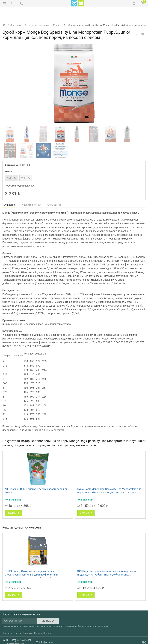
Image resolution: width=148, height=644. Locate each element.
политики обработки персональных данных (86, 613)
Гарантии (28, 620)
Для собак (16, 12)
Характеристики (32, 191)
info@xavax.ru (46, 629)
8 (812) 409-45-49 (18, 627)
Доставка (7, 620)
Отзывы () (54, 191)
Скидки (38, 620)
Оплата (18, 620)
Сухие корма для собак (37, 12)
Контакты (48, 620)
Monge (57, 12)
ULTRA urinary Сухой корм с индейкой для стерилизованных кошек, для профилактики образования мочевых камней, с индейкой (31, 561)
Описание (10, 191)
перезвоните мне (15, 630)
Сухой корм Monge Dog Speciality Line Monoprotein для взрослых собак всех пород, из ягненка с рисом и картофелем (109, 479)
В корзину (13, 500)
